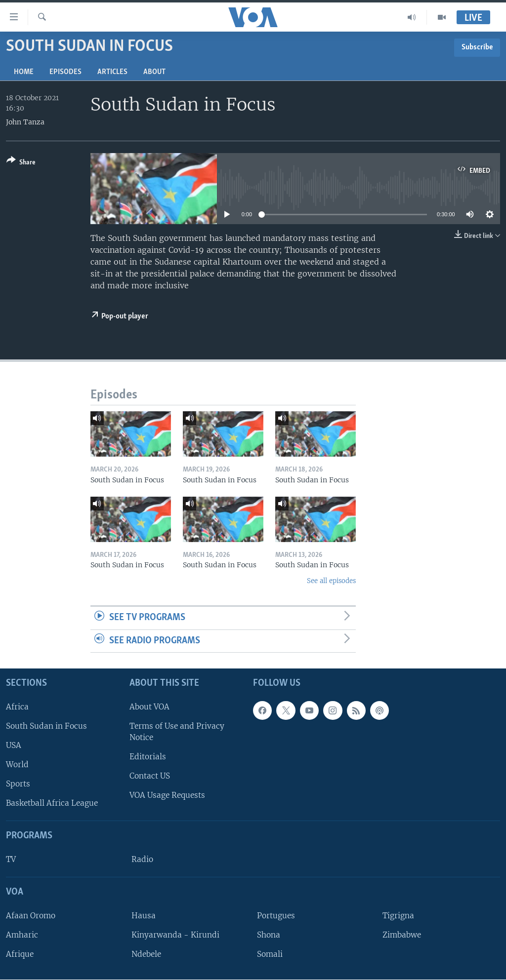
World (17, 764)
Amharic (22, 935)
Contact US (150, 776)
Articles (112, 72)
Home (24, 72)
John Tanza (25, 122)
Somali (270, 955)
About (154, 72)
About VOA (149, 707)
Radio (142, 860)
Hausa (144, 916)
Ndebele (146, 955)
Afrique (20, 955)
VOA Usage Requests (167, 796)
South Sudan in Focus (46, 726)
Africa (17, 707)
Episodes (65, 72)
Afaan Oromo (31, 916)
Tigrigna (398, 916)
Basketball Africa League (52, 804)
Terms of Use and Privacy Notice (177, 732)
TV (11, 860)
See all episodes (331, 581)
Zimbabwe (402, 935)
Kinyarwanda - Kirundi (175, 935)
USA (14, 745)
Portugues (276, 916)
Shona (269, 935)
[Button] (21, 163)
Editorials (148, 757)
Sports (18, 784)
